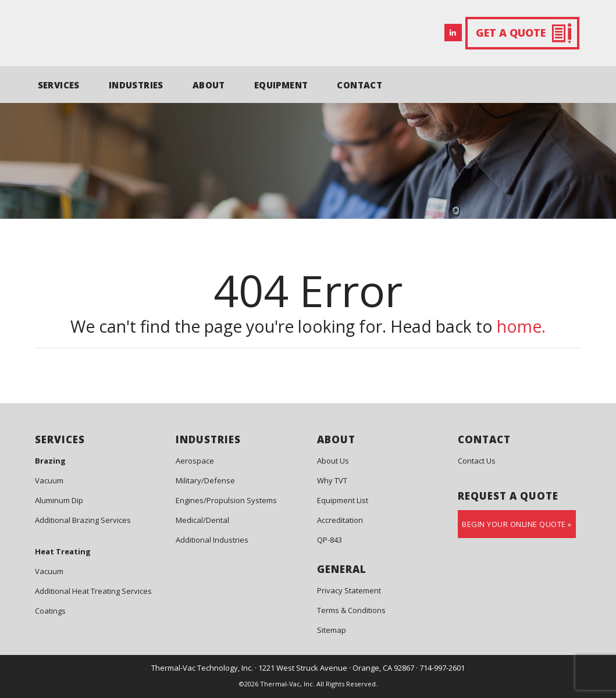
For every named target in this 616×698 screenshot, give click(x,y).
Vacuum (49, 480)
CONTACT (359, 85)
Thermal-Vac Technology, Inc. (202, 668)
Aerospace (195, 461)
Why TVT (332, 480)
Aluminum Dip (59, 500)
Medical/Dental (202, 520)
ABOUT (209, 85)
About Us (333, 461)
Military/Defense (205, 480)
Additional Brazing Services (83, 520)
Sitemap (332, 630)
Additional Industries (212, 540)
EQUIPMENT (281, 85)
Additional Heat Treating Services (93, 591)
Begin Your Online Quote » (517, 524)
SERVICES (59, 85)
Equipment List (343, 500)
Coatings (50, 611)
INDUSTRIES (136, 85)
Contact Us (477, 461)
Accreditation (340, 520)
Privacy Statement (349, 590)
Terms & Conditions (351, 610)
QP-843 (330, 540)
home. (521, 326)
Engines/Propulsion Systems (226, 500)
